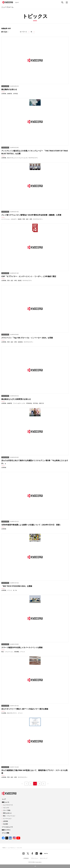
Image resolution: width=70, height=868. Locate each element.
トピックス (6, 808)
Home (4, 848)
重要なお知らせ (7, 813)
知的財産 (20, 342)
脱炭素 (20, 219)
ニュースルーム (9, 7)
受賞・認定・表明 (27, 219)
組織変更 (10, 93)
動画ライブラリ (6, 830)
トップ (4, 799)
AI (14, 590)
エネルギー (14, 219)
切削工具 (41, 403)
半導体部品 (29, 403)
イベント (10, 590)
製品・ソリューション (7, 652)
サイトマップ (44, 858)
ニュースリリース (8, 805)
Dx (16, 590)
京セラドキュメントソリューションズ (17, 158)
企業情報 (4, 93)
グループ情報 (7, 810)
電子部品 (36, 403)
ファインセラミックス (19, 403)
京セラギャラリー (12, 713)
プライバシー (34, 858)
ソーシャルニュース (7, 827)
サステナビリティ (33, 158)
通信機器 (17, 652)
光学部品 (15, 93)
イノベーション (6, 219)
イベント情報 (5, 833)
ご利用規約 (26, 858)
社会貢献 (4, 713)
